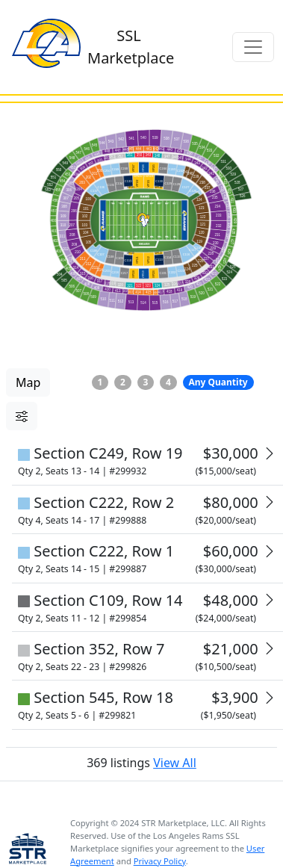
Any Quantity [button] (218, 382)
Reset (78, 487)
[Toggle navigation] (253, 47)
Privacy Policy (160, 801)
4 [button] (168, 382)
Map (28, 382)
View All (168, 703)
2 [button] (123, 382)
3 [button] (146, 382)
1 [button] (100, 382)
